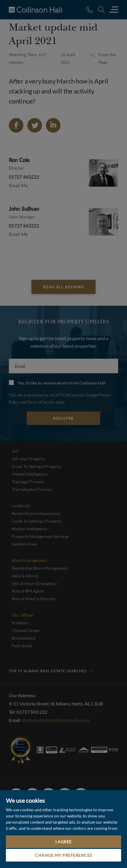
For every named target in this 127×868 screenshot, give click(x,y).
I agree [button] (63, 842)
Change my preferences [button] (63, 855)
